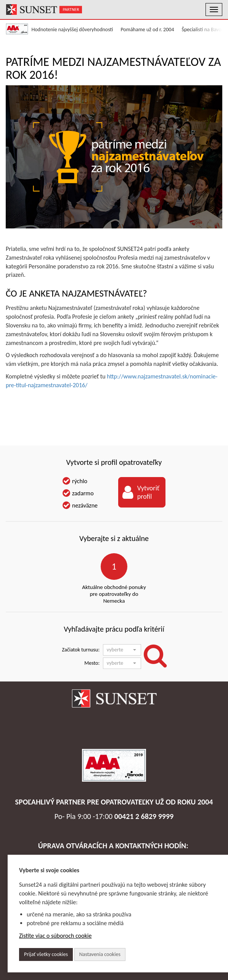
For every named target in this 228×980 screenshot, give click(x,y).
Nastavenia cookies (100, 954)
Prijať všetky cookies (46, 954)
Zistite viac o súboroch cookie (55, 936)
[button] (122, 650)
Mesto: (92, 663)
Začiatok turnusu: (81, 650)
